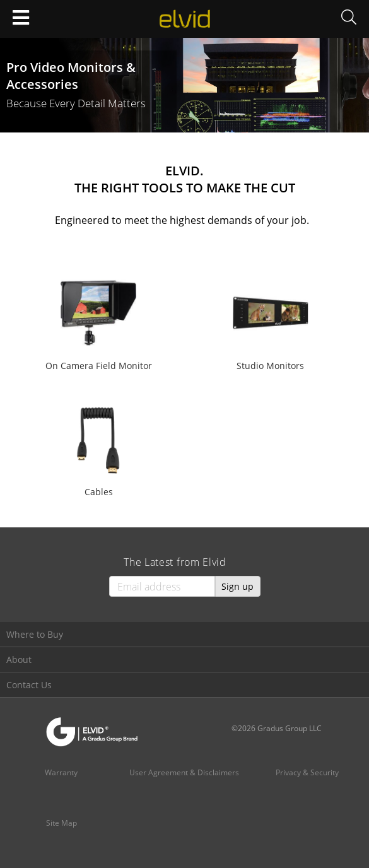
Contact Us (29, 685)
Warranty (61, 772)
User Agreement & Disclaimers (184, 772)
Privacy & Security (307, 772)
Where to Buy (35, 634)
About (19, 660)
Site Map (61, 823)
